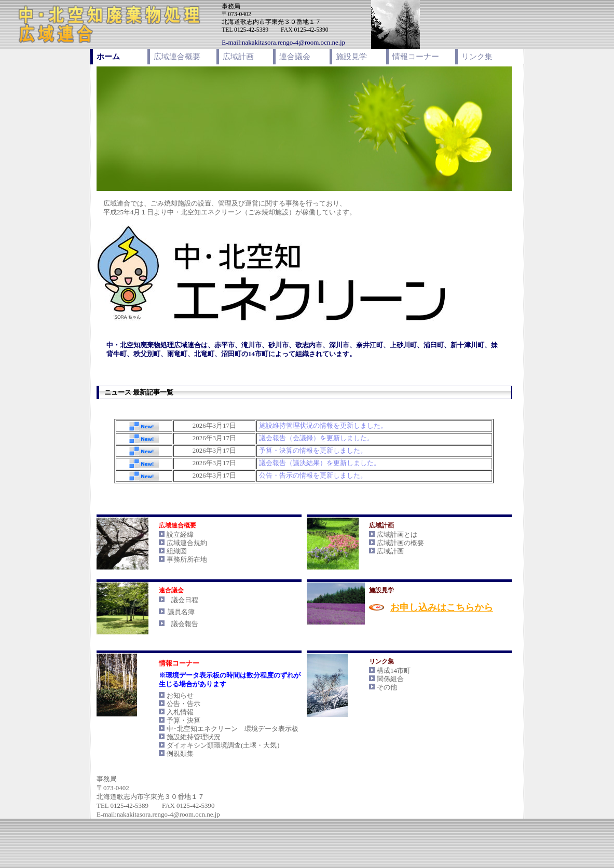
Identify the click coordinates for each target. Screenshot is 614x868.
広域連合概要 (177, 57)
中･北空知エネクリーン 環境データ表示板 (233, 729)
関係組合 (390, 679)
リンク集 (477, 57)
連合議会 (295, 57)
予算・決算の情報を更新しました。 (313, 450)
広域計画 (238, 57)
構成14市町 (394, 670)
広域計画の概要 (400, 543)
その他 (387, 687)
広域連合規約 (187, 543)
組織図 (177, 551)
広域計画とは (397, 534)
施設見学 (351, 57)
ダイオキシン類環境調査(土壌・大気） (225, 745)
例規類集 (180, 754)
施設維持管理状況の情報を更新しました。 (323, 425)
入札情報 (180, 712)
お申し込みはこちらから (442, 607)
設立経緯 (180, 534)
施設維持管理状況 (194, 737)
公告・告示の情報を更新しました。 (313, 475)
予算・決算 (183, 720)
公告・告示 (183, 704)
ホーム (108, 57)
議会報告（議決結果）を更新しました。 (320, 463)
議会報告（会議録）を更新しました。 (316, 438)
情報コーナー (416, 57)
